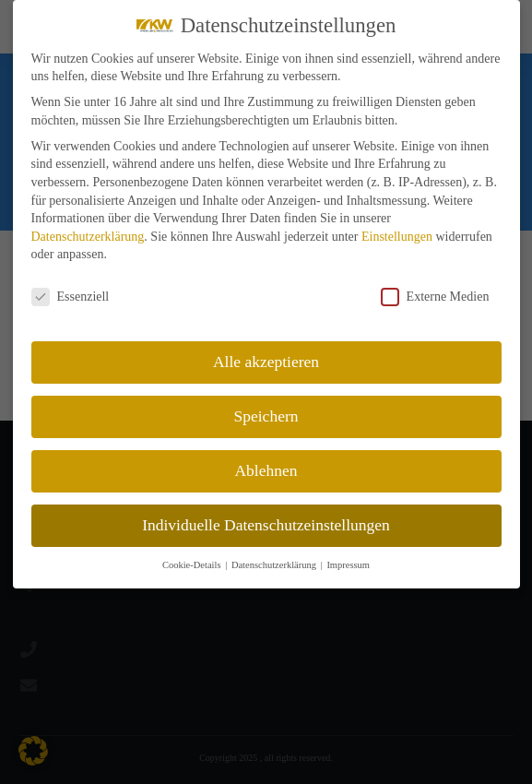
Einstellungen (397, 237)
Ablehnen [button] (266, 470)
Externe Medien (435, 297)
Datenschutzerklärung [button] (275, 565)
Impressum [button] (348, 565)
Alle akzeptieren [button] (266, 362)
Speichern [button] (266, 416)
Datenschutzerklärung (88, 237)
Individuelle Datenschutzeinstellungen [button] (266, 525)
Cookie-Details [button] (193, 565)
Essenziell (71, 297)
